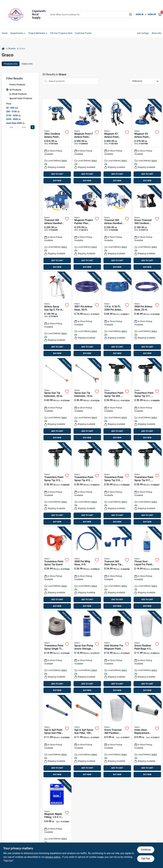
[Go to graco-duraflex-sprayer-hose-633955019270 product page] (147, 315)
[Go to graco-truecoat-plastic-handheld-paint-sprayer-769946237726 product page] (57, 228)
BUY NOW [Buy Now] (57, 181)
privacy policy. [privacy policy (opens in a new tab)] (53, 857)
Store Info (157, 33)
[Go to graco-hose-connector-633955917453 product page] (57, 821)
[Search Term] (91, 15)
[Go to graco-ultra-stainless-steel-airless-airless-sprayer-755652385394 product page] (57, 142)
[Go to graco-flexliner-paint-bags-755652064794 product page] (147, 653)
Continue (146, 850)
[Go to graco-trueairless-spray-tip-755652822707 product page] (57, 484)
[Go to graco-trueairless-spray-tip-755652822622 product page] (117, 484)
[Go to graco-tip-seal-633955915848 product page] (57, 653)
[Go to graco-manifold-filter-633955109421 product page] (147, 737)
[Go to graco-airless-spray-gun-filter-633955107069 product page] (87, 737)
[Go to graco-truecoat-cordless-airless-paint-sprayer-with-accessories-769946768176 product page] (147, 228)
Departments (17, 33)
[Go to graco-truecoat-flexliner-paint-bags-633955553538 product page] (117, 737)
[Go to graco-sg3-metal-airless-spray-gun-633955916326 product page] (57, 315)
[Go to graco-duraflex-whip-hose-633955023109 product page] (87, 568)
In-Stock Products (18, 94)
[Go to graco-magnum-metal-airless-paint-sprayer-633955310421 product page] (117, 142)
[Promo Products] (7, 84)
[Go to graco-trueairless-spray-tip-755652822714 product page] (147, 400)
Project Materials (37, 33)
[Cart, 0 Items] (160, 14)
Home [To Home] (5, 33)
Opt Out (146, 859)
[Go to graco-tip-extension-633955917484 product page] (57, 400)
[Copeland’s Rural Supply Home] (16, 14)
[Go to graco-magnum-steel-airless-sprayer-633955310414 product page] (147, 142)
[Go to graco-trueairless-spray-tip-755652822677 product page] (87, 484)
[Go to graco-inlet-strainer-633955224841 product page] (117, 653)
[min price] (11, 127)
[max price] (24, 127)
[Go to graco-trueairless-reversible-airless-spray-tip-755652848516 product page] (117, 400)
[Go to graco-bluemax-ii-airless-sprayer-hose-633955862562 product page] (117, 315)
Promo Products (17, 85)
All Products (15, 90)
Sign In (140, 14)
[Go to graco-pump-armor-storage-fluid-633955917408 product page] (87, 653)
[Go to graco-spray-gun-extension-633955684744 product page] (87, 400)
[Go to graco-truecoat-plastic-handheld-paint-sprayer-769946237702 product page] (117, 228)
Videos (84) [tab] (27, 64)
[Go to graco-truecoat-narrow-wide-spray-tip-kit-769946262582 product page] (117, 568)
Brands (12, 48)
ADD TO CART (57, 174)
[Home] (3, 49)
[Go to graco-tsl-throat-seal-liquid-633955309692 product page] (147, 568)
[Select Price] (33, 127)
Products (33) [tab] (11, 64)
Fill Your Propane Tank (61, 33)
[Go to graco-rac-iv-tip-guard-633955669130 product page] (57, 568)
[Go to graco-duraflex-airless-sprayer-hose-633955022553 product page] (87, 315)
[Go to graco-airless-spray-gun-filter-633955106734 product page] (57, 737)
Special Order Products (21, 98)
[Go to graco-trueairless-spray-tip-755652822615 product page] (147, 484)
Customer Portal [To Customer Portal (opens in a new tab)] (83, 33)
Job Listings (143, 33)
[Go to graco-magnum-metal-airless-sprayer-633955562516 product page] (87, 228)
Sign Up (152, 14)
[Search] (131, 14)
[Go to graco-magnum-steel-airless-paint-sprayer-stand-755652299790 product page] (87, 142)
